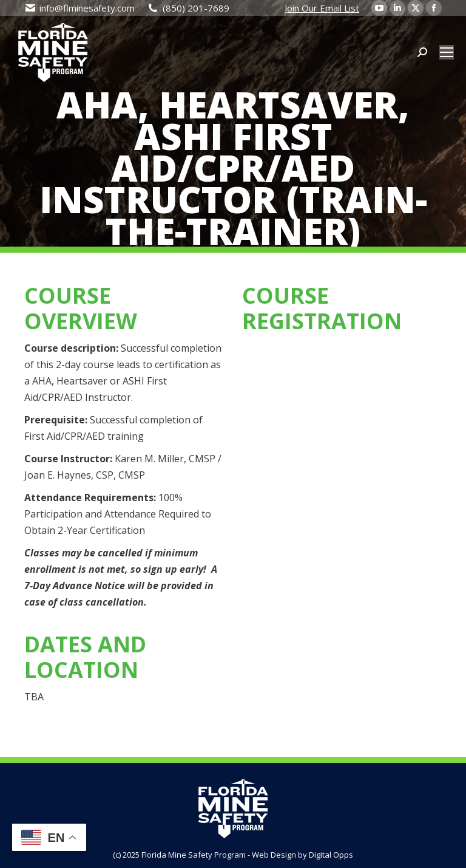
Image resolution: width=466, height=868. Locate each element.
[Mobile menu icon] (447, 52)
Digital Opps (331, 855)
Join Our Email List (322, 8)
